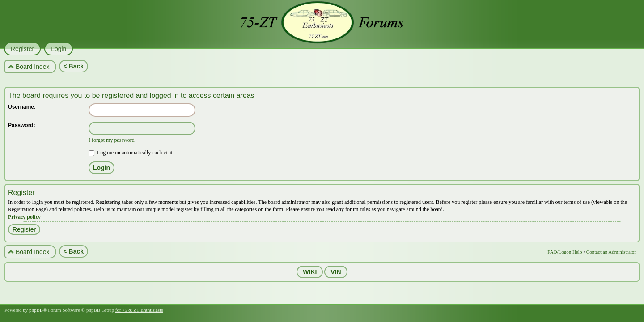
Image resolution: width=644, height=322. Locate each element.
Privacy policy (24, 217)
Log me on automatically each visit (131, 153)
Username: (22, 107)
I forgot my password (112, 140)
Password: (22, 125)
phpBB (36, 310)
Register (24, 229)
